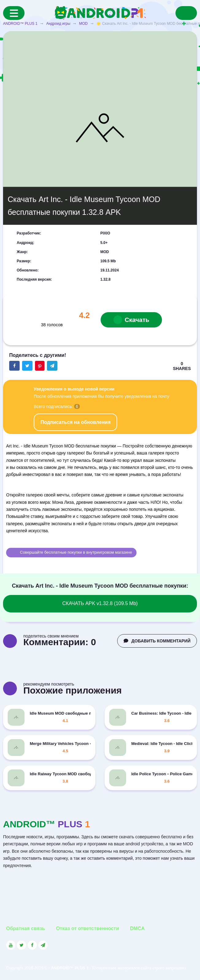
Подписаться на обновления (75, 422)
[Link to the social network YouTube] (11, 945)
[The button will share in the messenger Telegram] (52, 366)
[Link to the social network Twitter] (21, 945)
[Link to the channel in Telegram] (43, 945)
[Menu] (14, 13)
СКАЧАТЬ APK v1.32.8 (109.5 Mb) (100, 603)
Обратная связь (26, 928)
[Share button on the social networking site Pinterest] (40, 366)
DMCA (137, 928)
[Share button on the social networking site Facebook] (14, 366)
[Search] (186, 13)
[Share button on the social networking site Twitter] (27, 366)
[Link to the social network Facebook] (32, 945)
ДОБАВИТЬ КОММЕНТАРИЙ (157, 641)
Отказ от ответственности (88, 928)
